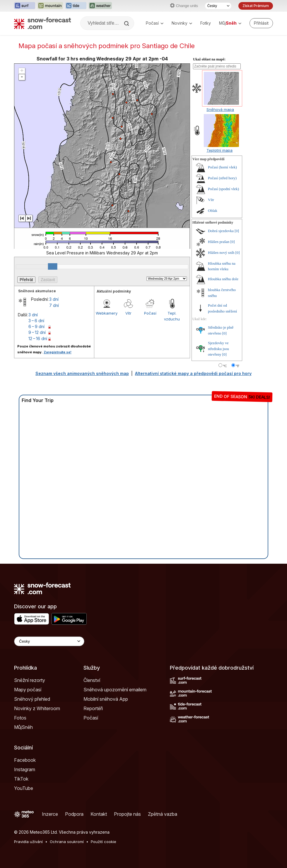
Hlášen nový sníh (221, 253)
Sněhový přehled (32, 699)
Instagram (25, 769)
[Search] (127, 23)
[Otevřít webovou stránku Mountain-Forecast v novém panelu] (50, 6)
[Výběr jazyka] (218, 6)
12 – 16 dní (38, 338)
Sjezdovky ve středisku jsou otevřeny (218, 349)
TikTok (21, 779)
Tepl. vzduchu (172, 316)
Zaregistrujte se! (58, 352)
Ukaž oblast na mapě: (209, 59)
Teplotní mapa (219, 150)
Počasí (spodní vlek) (223, 189)
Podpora (74, 814)
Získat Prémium (256, 6)
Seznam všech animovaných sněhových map (82, 373)
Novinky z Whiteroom (37, 708)
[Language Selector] (49, 641)
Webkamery (107, 313)
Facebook (25, 760)
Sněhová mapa (220, 109)
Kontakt (99, 814)
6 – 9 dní (36, 326)
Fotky (206, 23)
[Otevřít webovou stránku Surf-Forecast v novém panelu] (25, 6)
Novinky (182, 23)
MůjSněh (23, 727)
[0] (237, 231)
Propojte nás (127, 814)
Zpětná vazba (163, 814)
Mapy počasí (28, 690)
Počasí (155, 23)
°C (225, 366)
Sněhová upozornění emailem (115, 690)
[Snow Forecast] (42, 23)
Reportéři (93, 708)
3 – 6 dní (36, 321)
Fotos (20, 718)
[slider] (53, 266)
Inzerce (50, 814)
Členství (92, 680)
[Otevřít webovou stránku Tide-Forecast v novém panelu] (76, 6)
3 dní (54, 299)
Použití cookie (104, 842)
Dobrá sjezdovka (221, 231)
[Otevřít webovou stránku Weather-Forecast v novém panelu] (100, 6)
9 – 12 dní (37, 332)
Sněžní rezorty (30, 680)
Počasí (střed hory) (222, 178)
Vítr (128, 313)
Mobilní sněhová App (106, 699)
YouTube (24, 788)
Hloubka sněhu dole (223, 279)
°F (238, 366)
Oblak (213, 211)
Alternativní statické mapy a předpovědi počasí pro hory (193, 373)
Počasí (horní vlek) (222, 167)
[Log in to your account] (261, 23)
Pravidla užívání (28, 842)
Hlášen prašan (219, 242)
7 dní (54, 305)
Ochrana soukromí (67, 842)
